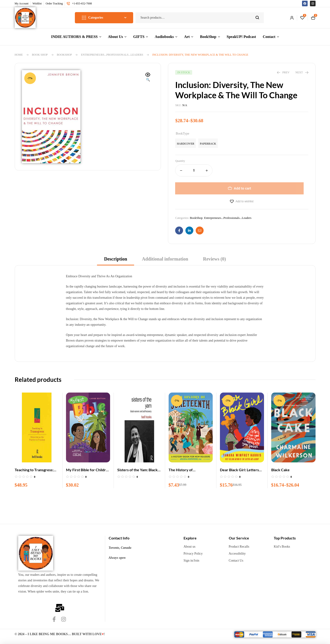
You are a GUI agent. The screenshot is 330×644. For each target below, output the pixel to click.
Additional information (165, 259)
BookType (182, 134)
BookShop (64, 55)
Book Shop (40, 55)
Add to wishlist (245, 201)
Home (19, 55)
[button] (148, 78)
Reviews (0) (214, 259)
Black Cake (280, 470)
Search (257, 18)
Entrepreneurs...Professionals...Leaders (112, 55)
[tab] (116, 260)
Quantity (180, 161)
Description (116, 259)
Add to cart (243, 188)
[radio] (186, 143)
